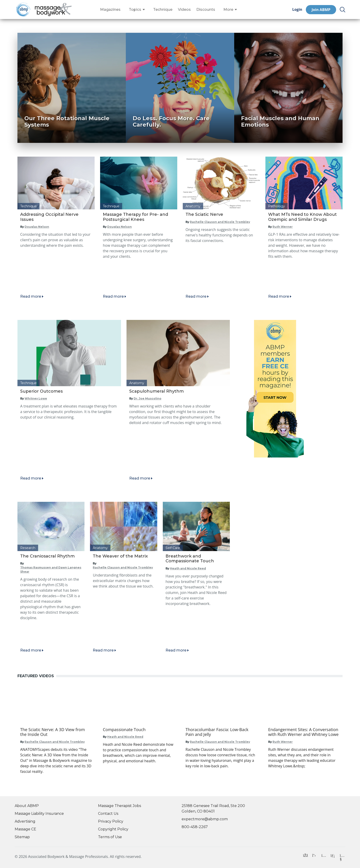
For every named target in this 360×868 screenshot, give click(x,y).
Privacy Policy (111, 821)
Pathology (277, 206)
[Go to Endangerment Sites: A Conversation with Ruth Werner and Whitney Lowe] (304, 732)
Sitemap (22, 837)
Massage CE (25, 829)
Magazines (110, 10)
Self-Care (173, 548)
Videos (184, 10)
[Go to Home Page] (53, 10)
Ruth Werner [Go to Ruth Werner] (283, 742)
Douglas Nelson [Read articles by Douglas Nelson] (37, 227)
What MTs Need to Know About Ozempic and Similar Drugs (302, 217)
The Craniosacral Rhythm (47, 556)
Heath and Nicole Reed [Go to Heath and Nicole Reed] (125, 737)
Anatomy (193, 206)
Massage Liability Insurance (39, 814)
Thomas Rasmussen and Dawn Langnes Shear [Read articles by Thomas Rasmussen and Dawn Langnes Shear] (51, 570)
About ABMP (27, 806)
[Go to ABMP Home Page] (23, 10)
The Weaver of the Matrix (120, 556)
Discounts (206, 10)
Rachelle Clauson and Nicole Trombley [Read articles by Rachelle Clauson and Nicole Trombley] (220, 222)
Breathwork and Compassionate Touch (190, 559)
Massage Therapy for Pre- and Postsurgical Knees (135, 217)
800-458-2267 (195, 827)
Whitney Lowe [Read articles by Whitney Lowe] (36, 398)
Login (297, 10)
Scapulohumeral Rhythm (156, 391)
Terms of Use (110, 837)
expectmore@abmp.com (205, 819)
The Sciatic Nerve (204, 214)
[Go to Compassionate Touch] (139, 730)
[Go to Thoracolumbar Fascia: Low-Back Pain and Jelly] (221, 732)
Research (28, 548)
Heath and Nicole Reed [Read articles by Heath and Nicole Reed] (188, 568)
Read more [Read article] (31, 296)
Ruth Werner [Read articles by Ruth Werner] (283, 227)
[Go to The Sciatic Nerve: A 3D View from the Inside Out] (56, 732)
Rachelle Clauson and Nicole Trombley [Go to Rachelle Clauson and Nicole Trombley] (55, 742)
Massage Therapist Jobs (120, 806)
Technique (163, 10)
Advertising (25, 821)
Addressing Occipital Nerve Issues (49, 217)
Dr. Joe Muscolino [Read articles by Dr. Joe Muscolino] (148, 398)
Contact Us (108, 814)
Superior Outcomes (41, 391)
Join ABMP (321, 10)
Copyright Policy (113, 829)
